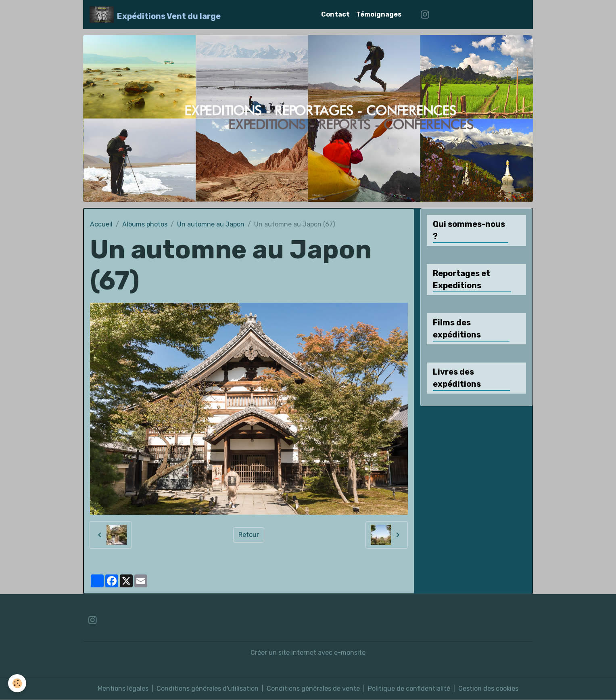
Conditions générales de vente (313, 688)
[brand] (155, 15)
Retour (249, 535)
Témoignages (379, 14)
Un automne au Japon (211, 224)
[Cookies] (17, 683)
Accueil (101, 224)
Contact (335, 14)
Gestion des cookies (488, 688)
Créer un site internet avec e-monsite (308, 653)
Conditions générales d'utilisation (208, 688)
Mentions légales (123, 688)
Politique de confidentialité (409, 688)
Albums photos (145, 224)
